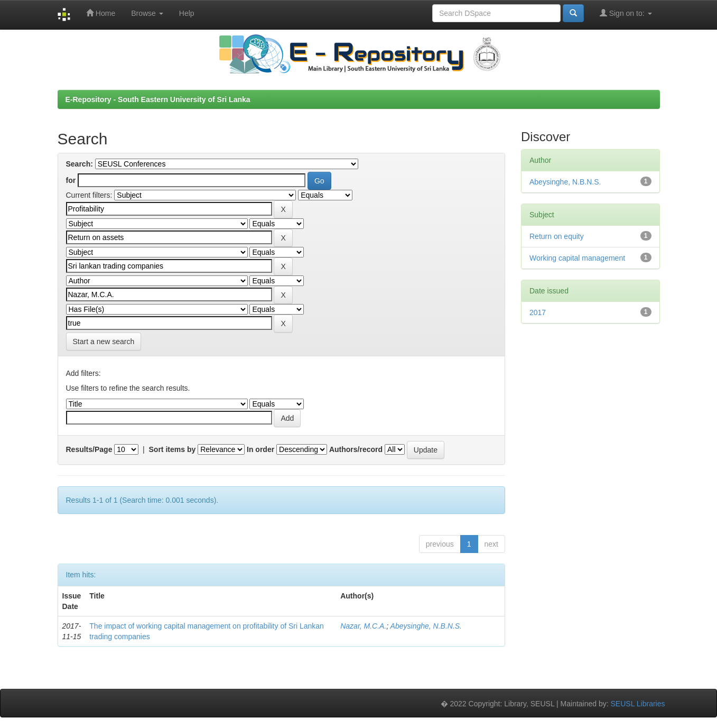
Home (101, 13)
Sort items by (173, 449)
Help (187, 13)
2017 (538, 312)
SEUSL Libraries (638, 704)
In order (260, 449)
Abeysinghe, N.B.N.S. (426, 626)
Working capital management (577, 258)
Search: (80, 164)
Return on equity (557, 236)
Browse (147, 13)
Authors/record (356, 449)
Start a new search (104, 342)
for (71, 180)
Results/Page (89, 449)
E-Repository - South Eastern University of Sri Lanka (158, 99)
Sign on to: (626, 13)
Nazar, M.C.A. (363, 626)
